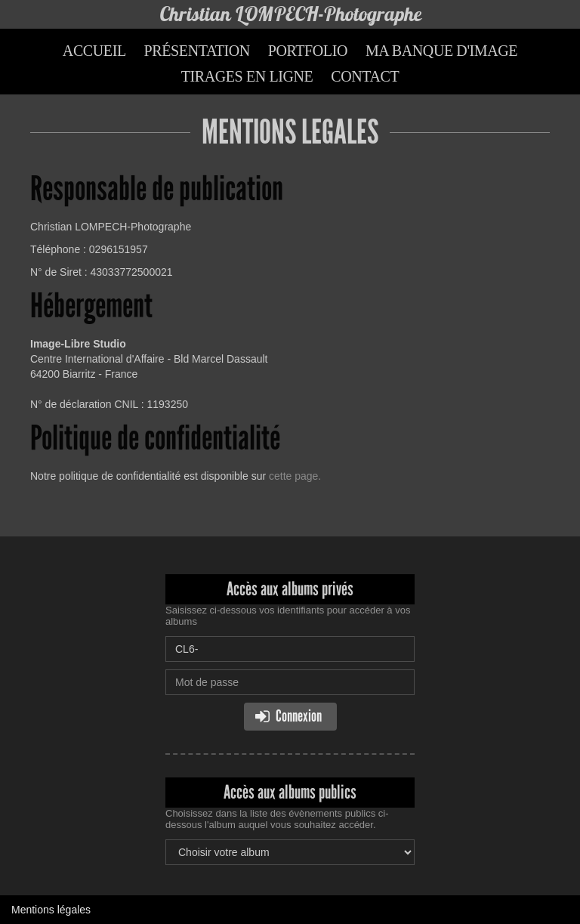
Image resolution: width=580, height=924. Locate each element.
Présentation (197, 51)
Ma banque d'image (441, 51)
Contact (365, 76)
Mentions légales (51, 910)
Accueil (94, 51)
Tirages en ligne (247, 76)
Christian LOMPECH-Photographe (290, 14)
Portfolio (308, 51)
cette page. (295, 476)
